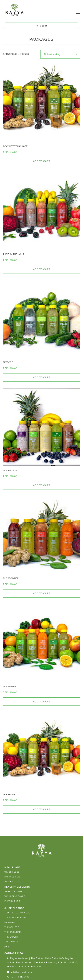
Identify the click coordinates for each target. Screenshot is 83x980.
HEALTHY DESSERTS (17, 887)
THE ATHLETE (12, 927)
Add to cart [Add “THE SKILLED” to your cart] (41, 809)
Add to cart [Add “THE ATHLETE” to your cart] (41, 485)
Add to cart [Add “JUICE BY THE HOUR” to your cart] (41, 269)
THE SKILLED (12, 942)
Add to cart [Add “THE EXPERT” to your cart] (41, 702)
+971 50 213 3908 (20, 977)
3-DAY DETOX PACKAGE (17, 913)
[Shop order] (60, 54)
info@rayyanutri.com (22, 972)
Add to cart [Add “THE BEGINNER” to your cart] (41, 593)
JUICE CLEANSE (14, 908)
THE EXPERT (11, 937)
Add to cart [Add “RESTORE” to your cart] (41, 377)
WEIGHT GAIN (12, 882)
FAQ (7, 947)
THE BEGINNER (13, 932)
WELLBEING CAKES (15, 896)
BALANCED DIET (13, 877)
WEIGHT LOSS (12, 872)
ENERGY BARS (12, 901)
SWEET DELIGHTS (14, 892)
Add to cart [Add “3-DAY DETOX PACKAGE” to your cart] (41, 161)
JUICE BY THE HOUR (15, 918)
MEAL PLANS (12, 867)
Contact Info (14, 953)
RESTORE (10, 922)
